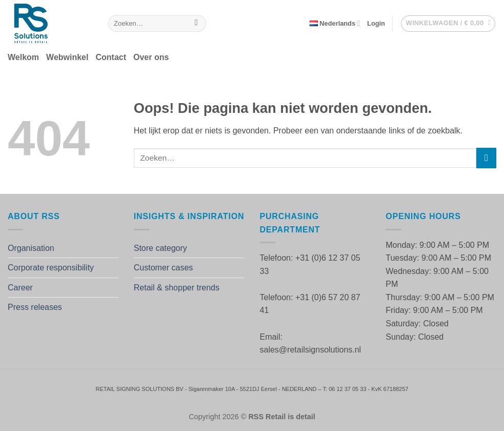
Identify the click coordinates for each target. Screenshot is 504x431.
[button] (376, 24)
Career (20, 288)
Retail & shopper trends (177, 288)
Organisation (31, 248)
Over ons (151, 57)
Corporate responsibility (51, 268)
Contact (111, 57)
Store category (160, 248)
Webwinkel (67, 57)
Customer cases (164, 268)
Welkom (23, 57)
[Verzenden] (196, 24)
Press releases (35, 307)
